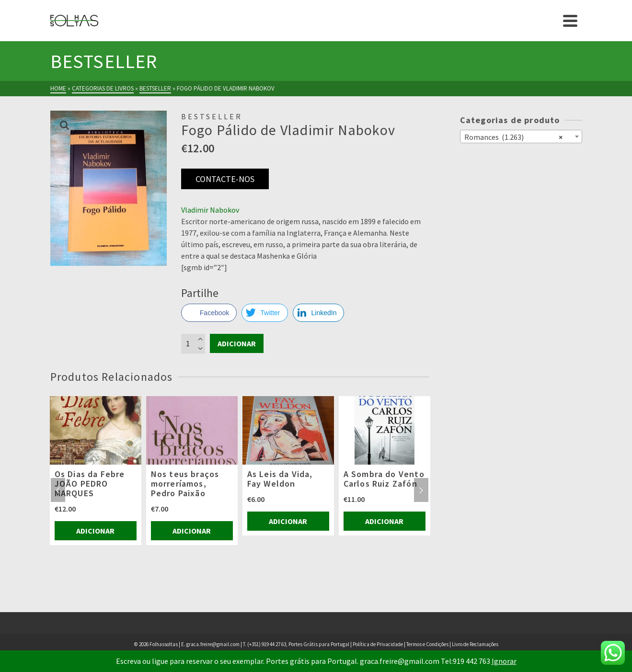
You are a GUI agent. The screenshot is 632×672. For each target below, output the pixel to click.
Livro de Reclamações (475, 644)
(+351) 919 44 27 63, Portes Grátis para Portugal (299, 644)
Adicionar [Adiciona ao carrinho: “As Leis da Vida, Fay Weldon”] (288, 521)
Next (421, 490)
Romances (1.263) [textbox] (513, 137)
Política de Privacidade (378, 644)
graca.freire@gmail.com (213, 644)
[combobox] (521, 137)
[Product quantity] (193, 343)
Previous (58, 490)
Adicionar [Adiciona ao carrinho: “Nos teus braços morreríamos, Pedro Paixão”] (192, 531)
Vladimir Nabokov (210, 210)
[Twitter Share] (264, 313)
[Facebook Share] (209, 313)
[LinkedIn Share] (319, 313)
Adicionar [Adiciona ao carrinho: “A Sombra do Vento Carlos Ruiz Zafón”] (384, 521)
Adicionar (237, 343)
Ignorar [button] (504, 661)
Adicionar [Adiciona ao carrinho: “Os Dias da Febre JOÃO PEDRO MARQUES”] (95, 531)
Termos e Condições (427, 644)
